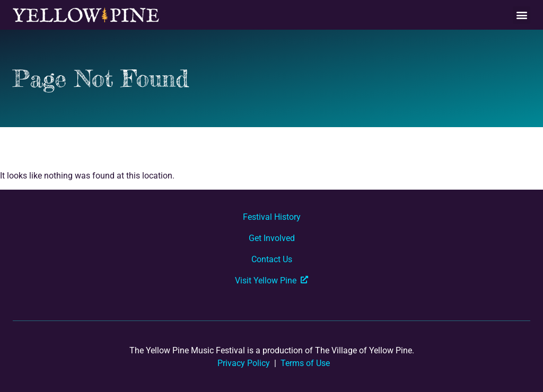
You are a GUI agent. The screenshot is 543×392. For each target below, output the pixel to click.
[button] (522, 15)
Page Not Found (101, 78)
